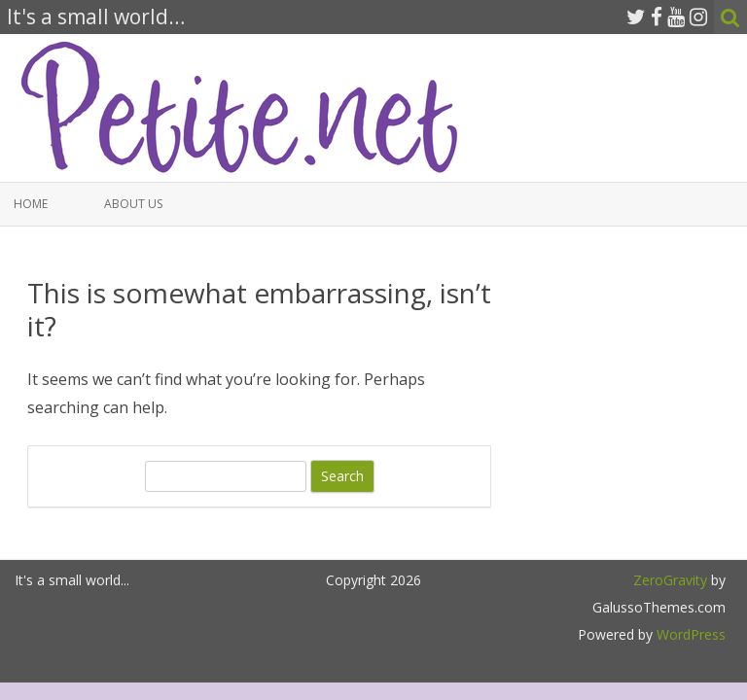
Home (31, 204)
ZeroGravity (670, 580)
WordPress (689, 634)
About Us (133, 204)
